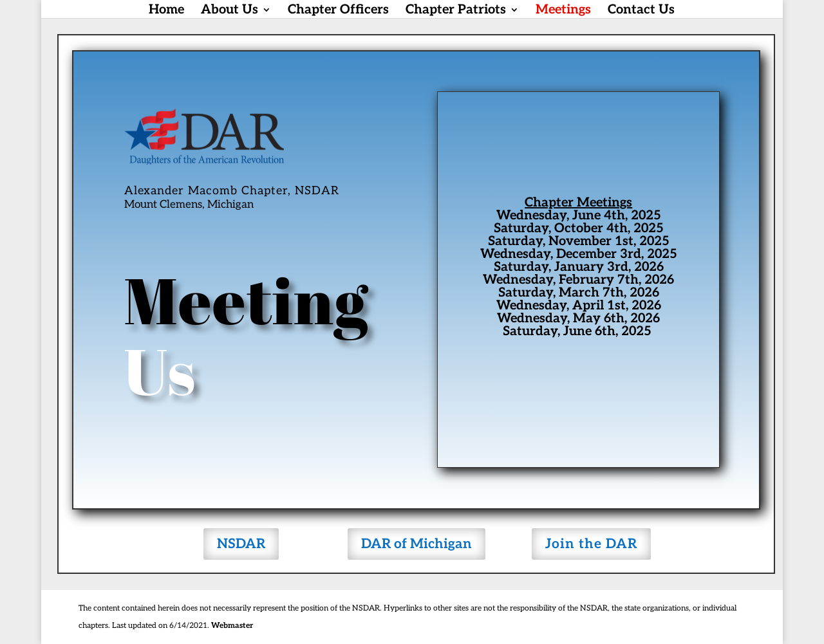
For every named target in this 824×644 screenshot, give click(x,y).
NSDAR (241, 544)
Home (166, 11)
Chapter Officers (338, 11)
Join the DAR (591, 544)
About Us (229, 11)
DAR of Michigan (417, 544)
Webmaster (232, 626)
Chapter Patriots (456, 11)
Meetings (563, 11)
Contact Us (641, 11)
